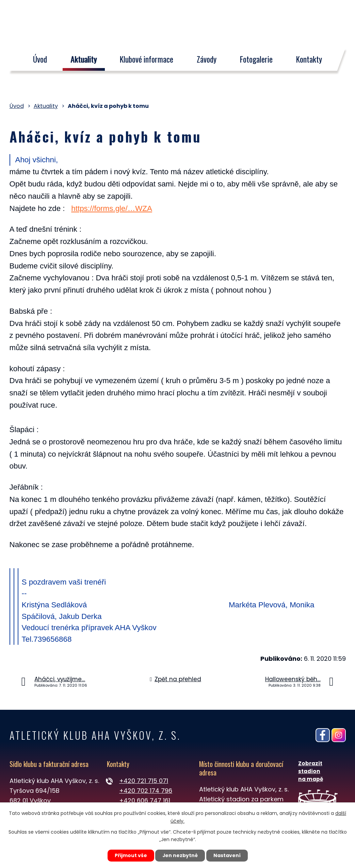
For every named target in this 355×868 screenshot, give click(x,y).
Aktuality (84, 59)
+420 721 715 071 (144, 781)
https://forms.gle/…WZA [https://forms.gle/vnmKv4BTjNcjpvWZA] (112, 208)
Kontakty (309, 59)
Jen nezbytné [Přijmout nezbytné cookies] (180, 855)
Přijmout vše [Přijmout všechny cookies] (131, 855)
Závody (207, 59)
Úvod (40, 59)
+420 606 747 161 (145, 800)
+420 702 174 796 (146, 791)
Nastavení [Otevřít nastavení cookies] (227, 855)
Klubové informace (147, 59)
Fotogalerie (256, 59)
